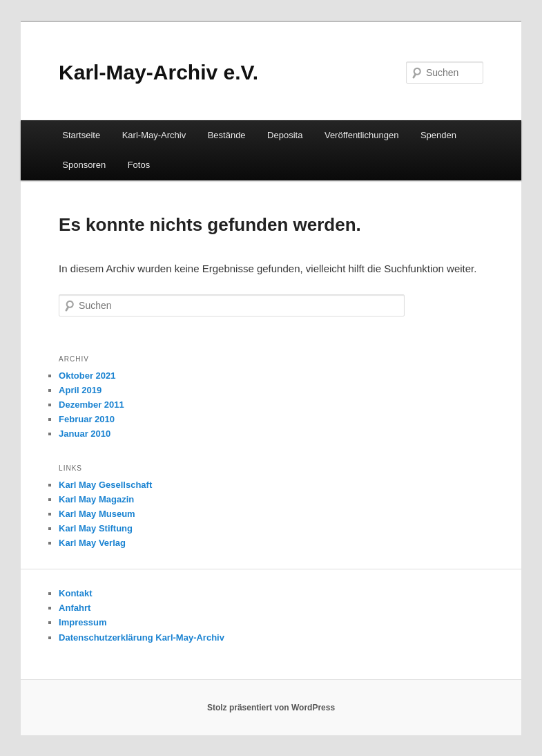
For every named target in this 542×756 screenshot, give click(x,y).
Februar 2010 (87, 419)
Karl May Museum (97, 514)
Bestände (227, 135)
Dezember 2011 (91, 405)
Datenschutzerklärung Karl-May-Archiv (142, 637)
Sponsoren (84, 165)
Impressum (83, 622)
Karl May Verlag (92, 543)
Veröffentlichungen (361, 135)
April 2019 (80, 390)
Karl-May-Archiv (154, 135)
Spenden (438, 135)
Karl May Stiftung (96, 528)
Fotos (139, 165)
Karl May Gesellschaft (105, 485)
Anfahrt (75, 608)
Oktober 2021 (87, 376)
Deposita (285, 135)
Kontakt (75, 593)
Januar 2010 (85, 434)
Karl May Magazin (96, 499)
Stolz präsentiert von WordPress (271, 708)
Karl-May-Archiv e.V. (158, 72)
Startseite (81, 135)
